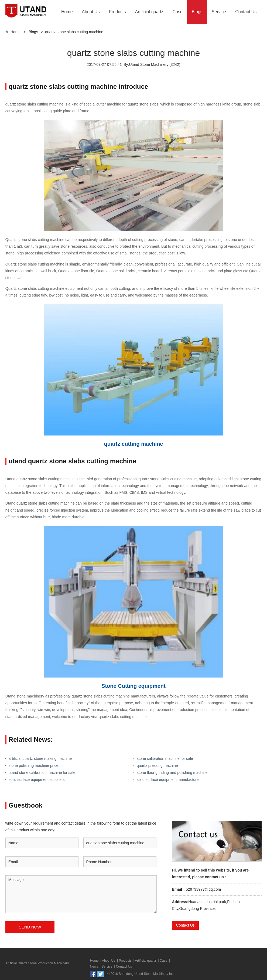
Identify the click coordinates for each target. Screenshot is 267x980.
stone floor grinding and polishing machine (172, 773)
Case (177, 12)
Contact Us (246, 12)
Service (219, 12)
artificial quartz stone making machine (40, 758)
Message (81, 894)
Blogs (197, 12)
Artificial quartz (149, 12)
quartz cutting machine (134, 444)
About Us (91, 12)
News (94, 967)
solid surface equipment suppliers (37, 780)
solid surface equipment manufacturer (168, 780)
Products (117, 12)
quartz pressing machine (157, 765)
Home (67, 12)
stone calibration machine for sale (165, 758)
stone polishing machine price (33, 765)
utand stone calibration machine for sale (42, 773)
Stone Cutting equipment (133, 686)
